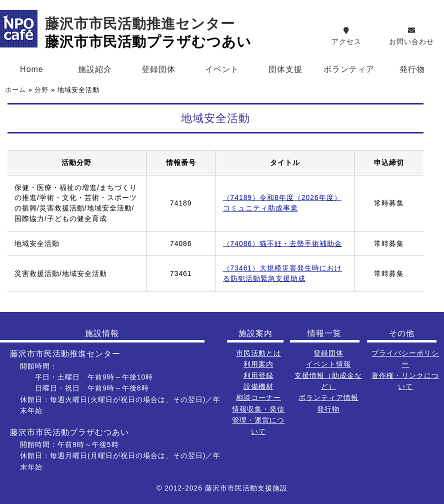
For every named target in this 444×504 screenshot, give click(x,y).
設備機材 (258, 386)
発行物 (328, 409)
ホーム (15, 90)
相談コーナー (258, 397)
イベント (222, 69)
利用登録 (258, 375)
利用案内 (258, 364)
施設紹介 (95, 69)
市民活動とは (258, 353)
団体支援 (285, 69)
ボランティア (349, 69)
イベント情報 (328, 364)
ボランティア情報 (328, 397)
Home (32, 69)
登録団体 (158, 69)
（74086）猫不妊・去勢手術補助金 (283, 243)
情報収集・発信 (258, 409)
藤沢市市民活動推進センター (140, 24)
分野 (41, 90)
